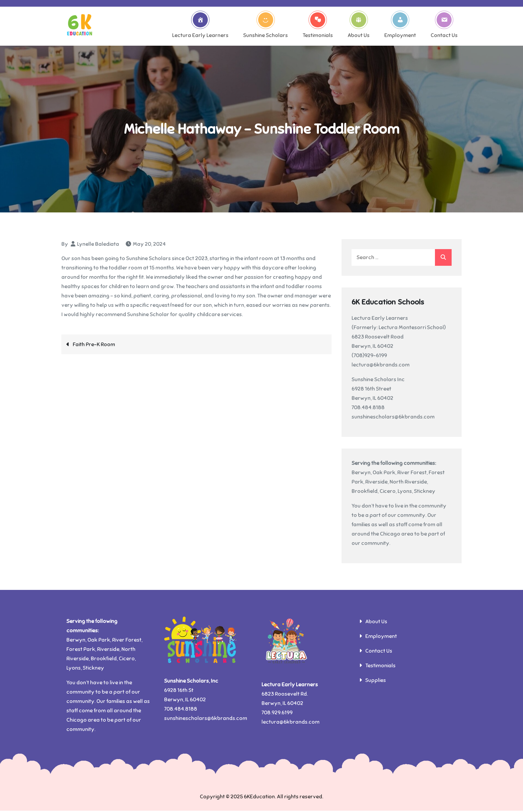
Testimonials (318, 26)
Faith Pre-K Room (94, 345)
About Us (359, 26)
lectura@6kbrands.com (381, 366)
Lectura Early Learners (200, 26)
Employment (400, 26)
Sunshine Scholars (266, 26)
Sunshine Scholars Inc (378, 381)
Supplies (376, 682)
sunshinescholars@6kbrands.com (393, 418)
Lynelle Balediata (98, 245)
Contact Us (444, 26)
